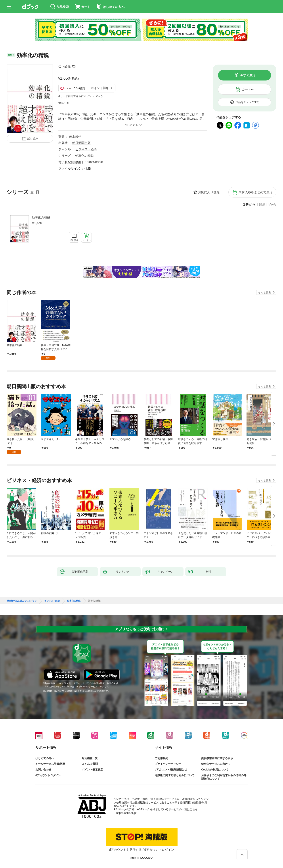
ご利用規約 (161, 758)
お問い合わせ (43, 770)
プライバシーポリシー (168, 764)
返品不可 (64, 103)
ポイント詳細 (100, 88)
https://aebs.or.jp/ (126, 813)
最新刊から (268, 205)
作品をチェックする (247, 102)
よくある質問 (90, 764)
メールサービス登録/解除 (50, 764)
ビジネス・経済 (86, 149)
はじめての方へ (45, 758)
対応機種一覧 (90, 758)
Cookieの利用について (215, 770)
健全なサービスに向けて (216, 764)
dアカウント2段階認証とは (171, 770)
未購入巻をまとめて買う (256, 192)
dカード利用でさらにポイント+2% (79, 96)
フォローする (74, 67)
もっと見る (265, 292)
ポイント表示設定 (92, 770)
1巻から (250, 205)
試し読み (33, 139)
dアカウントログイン (48, 775)
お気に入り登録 (209, 192)
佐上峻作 (65, 67)
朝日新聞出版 (81, 143)
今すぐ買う (248, 75)
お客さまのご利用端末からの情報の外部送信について (224, 777)
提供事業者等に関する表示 (217, 758)
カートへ (248, 89)
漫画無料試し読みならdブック (22, 601)
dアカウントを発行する (125, 850)
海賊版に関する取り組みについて (175, 775)
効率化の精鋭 (41, 217)
